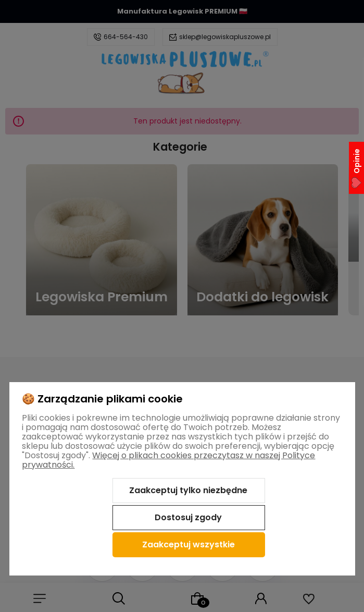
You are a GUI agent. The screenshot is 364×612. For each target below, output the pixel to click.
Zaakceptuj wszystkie (189, 544)
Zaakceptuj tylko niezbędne (188, 490)
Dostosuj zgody (188, 517)
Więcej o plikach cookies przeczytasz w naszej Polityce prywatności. (168, 460)
